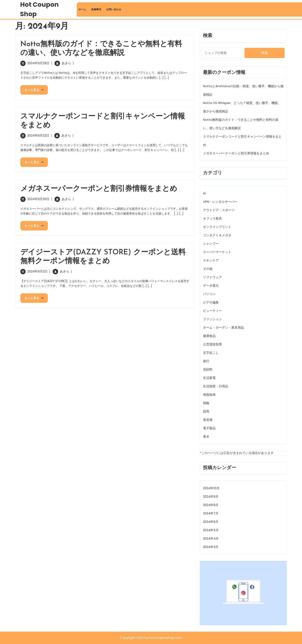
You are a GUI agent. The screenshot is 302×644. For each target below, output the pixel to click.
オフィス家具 (212, 218)
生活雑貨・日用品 (216, 386)
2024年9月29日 (38, 63)
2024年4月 (211, 538)
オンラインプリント (217, 227)
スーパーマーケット (217, 252)
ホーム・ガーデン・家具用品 (223, 327)
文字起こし (211, 353)
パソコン (209, 294)
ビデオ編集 (211, 302)
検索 (208, 36)
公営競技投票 (212, 344)
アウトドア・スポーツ (219, 210)
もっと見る (32, 88)
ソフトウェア (212, 277)
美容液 (208, 420)
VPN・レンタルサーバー (220, 202)
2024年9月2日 (37, 271)
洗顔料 (208, 369)
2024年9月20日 (38, 199)
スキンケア (211, 260)
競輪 (206, 403)
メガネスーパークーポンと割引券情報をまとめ (99, 189)
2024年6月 (211, 522)
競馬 (206, 411)
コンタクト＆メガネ (217, 235)
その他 (208, 269)
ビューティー (212, 311)
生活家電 (209, 378)
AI (204, 193)
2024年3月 (211, 547)
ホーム (82, 9)
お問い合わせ (114, 9)
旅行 (206, 361)
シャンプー (211, 244)
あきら (66, 63)
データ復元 (211, 286)
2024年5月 (211, 530)
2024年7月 (211, 513)
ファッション (212, 319)
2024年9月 (211, 496)
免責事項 (96, 9)
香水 (206, 436)
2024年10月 (211, 488)
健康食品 (209, 336)
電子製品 (209, 428)
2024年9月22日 (38, 135)
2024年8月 (211, 505)
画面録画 (209, 395)
